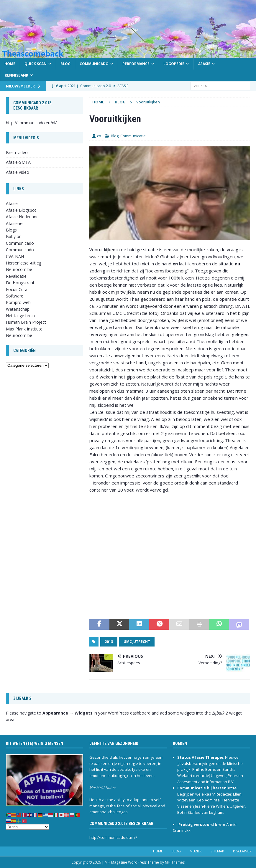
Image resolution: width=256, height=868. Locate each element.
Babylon (14, 236)
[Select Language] (27, 827)
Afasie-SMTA (18, 162)
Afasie (204, 64)
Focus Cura (17, 289)
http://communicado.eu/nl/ (31, 123)
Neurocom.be (19, 269)
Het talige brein (20, 316)
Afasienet (15, 223)
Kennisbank (17, 75)
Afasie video (18, 172)
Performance (136, 64)
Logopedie (174, 64)
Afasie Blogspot (21, 210)
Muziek (196, 851)
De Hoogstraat (20, 283)
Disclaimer (242, 851)
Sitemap (217, 851)
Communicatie (133, 136)
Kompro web (18, 302)
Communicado (94, 64)
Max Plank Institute (24, 329)
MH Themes (175, 862)
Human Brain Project (26, 322)
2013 (109, 642)
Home (10, 64)
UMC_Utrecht (137, 642)
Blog (65, 64)
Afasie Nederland (22, 217)
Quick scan (36, 64)
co (99, 136)
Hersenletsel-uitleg (24, 263)
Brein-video (17, 152)
